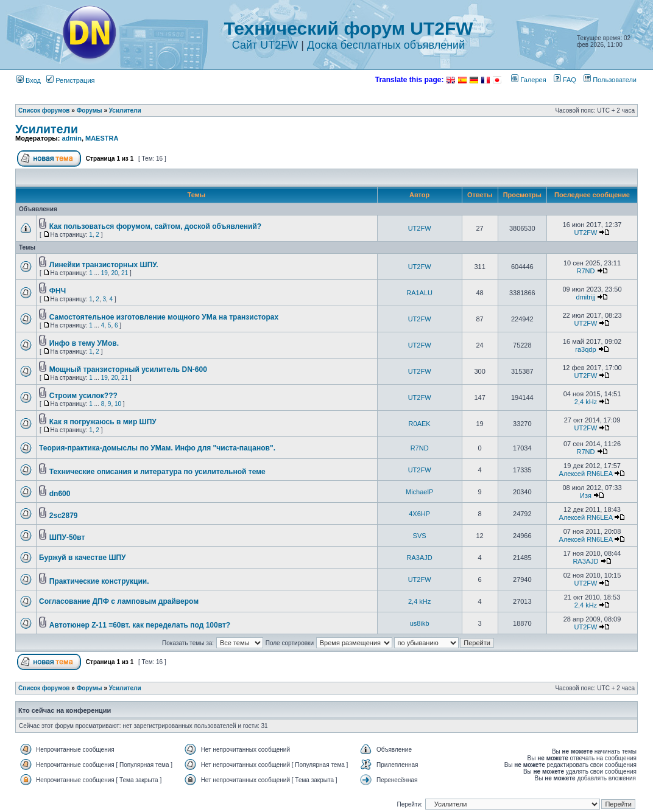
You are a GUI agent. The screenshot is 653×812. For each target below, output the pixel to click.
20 (114, 273)
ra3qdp (585, 349)
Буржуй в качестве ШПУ (83, 558)
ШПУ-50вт (67, 537)
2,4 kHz (586, 402)
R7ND (585, 271)
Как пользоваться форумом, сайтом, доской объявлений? (155, 226)
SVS (420, 536)
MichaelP (419, 492)
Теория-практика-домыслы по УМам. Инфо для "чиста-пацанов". (157, 448)
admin (71, 138)
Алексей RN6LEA (586, 474)
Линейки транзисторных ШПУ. (104, 265)
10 (118, 404)
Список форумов (44, 110)
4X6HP (419, 514)
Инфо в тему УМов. (84, 343)
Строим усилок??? (83, 396)
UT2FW (420, 228)
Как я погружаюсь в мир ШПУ (103, 422)
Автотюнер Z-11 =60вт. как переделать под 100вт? (140, 625)
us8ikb (420, 623)
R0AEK (420, 424)
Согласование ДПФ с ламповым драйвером (119, 601)
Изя (586, 495)
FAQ (565, 80)
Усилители (125, 110)
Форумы (90, 110)
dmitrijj (586, 297)
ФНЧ (58, 291)
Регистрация (70, 80)
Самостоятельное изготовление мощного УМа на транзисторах (164, 317)
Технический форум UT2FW (348, 28)
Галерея (528, 80)
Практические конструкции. (99, 581)
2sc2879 (64, 516)
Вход (29, 80)
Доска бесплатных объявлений (386, 45)
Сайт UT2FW (265, 45)
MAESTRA (102, 138)
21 (125, 273)
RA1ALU (419, 293)
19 (104, 273)
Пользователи (610, 80)
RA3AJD (420, 558)
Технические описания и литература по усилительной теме (157, 472)
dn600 (60, 494)
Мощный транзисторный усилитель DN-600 (128, 369)
